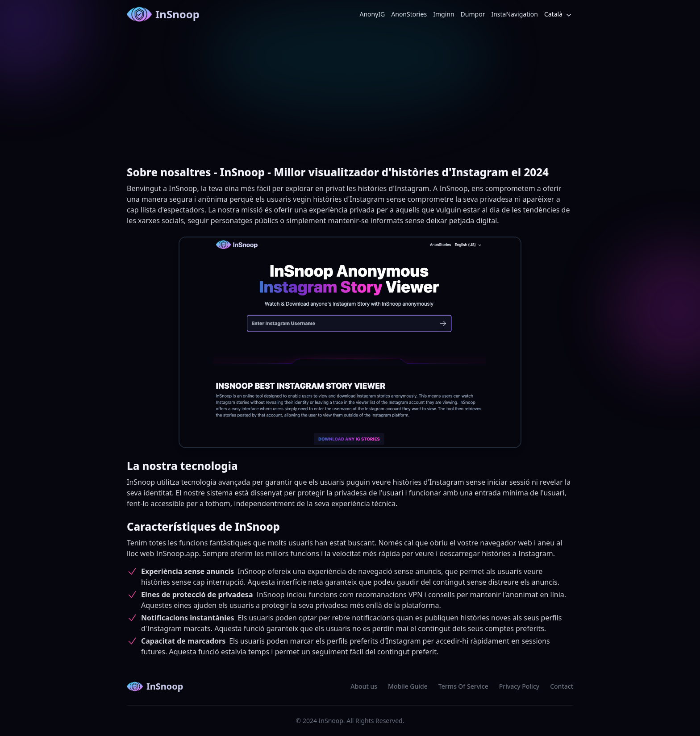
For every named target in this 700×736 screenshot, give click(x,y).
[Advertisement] (350, 96)
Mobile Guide (408, 686)
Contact (562, 686)
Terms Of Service (463, 686)
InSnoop (163, 14)
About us (364, 686)
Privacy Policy (519, 686)
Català (559, 15)
